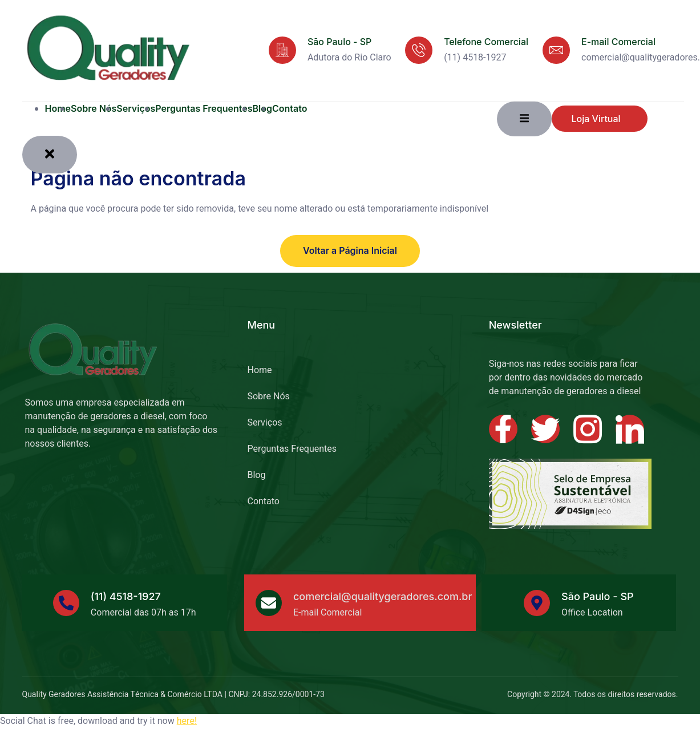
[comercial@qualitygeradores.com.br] (269, 602)
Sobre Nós (94, 108)
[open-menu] (524, 119)
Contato (290, 108)
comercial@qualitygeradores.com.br (383, 596)
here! (187, 721)
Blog (256, 475)
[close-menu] (50, 154)
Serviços (136, 108)
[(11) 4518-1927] (66, 602)
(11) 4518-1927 (126, 596)
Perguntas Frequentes (204, 108)
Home (58, 108)
